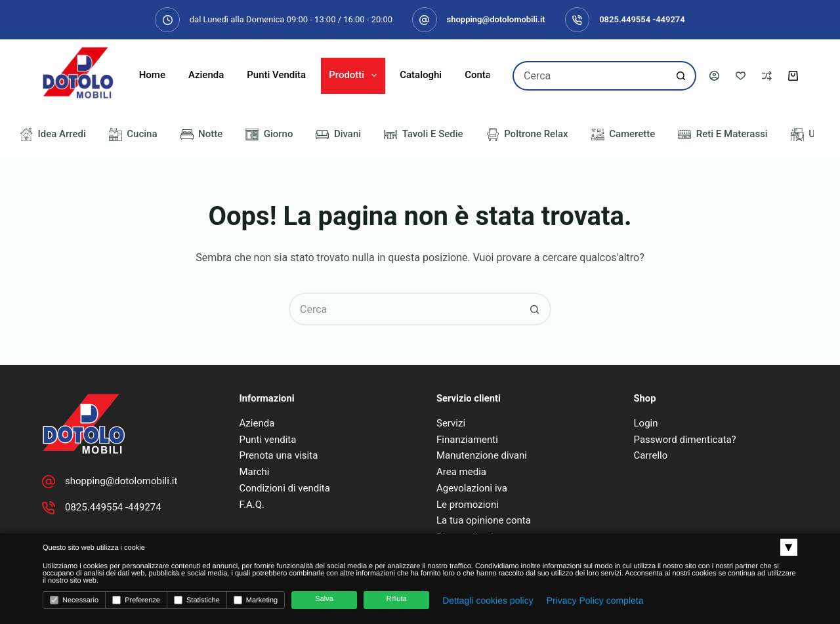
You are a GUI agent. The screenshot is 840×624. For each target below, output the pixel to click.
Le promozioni (468, 505)
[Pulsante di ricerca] (682, 76)
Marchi (255, 472)
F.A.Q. (252, 505)
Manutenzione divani (482, 455)
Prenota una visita (279, 455)
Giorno (269, 135)
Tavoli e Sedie (424, 135)
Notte (202, 135)
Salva (324, 599)
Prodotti (355, 75)
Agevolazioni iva (472, 488)
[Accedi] (714, 76)
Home (152, 75)
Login (646, 423)
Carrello (651, 455)
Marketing (256, 600)
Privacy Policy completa (595, 600)
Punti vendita (268, 440)
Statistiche (197, 600)
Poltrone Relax (527, 135)
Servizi (451, 423)
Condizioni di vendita (285, 488)
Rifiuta (397, 599)
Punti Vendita (276, 75)
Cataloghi (421, 75)
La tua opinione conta (484, 520)
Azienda (206, 75)
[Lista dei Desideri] (741, 76)
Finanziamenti (467, 440)
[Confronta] (767, 76)
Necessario (74, 600)
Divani (338, 135)
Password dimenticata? (685, 440)
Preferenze (136, 600)
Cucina (133, 135)
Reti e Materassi (723, 135)
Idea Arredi (53, 135)
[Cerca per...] (590, 76)
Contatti (482, 75)
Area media (461, 472)
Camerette (623, 135)
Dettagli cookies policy (488, 600)
